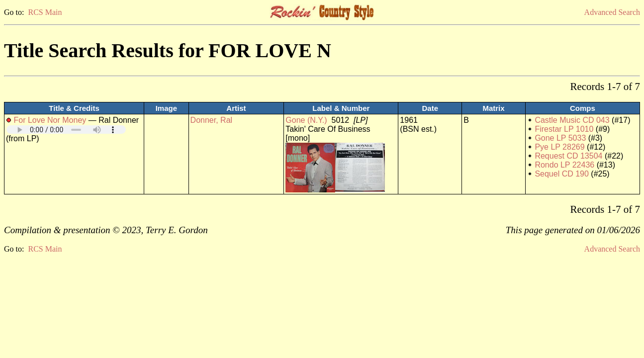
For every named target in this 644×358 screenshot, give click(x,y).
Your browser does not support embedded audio (66, 130)
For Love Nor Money (50, 120)
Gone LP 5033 (560, 138)
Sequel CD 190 (562, 174)
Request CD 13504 (568, 156)
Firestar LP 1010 (564, 129)
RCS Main (45, 12)
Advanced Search (612, 12)
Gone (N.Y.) (306, 120)
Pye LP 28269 (559, 147)
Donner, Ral (212, 120)
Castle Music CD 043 (572, 120)
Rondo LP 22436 (564, 165)
